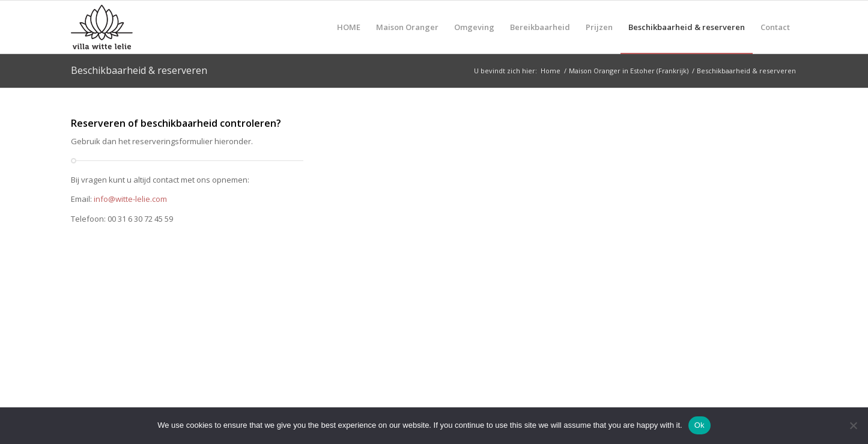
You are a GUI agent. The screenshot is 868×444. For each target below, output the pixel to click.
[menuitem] (349, 27)
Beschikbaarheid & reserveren (139, 70)
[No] (853, 425)
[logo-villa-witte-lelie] (129, 27)
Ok (700, 425)
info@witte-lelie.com (130, 199)
